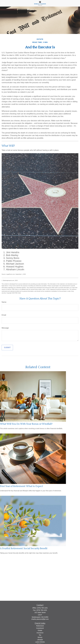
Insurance (40, 633)
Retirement (40, 626)
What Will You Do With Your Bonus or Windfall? (26, 424)
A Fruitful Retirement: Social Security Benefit (24, 548)
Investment (40, 628)
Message (5, 328)
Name (4, 302)
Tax (40, 635)
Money (40, 637)
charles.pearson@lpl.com (40, 619)
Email (4, 315)
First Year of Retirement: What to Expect (21, 486)
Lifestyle (40, 640)
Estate (40, 630)
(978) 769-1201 (42, 608)
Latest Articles (40, 642)
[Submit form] (7, 348)
